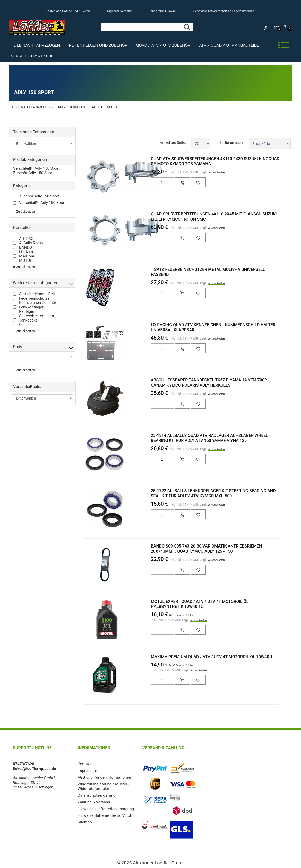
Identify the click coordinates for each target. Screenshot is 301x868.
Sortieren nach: (231, 143)
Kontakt (84, 764)
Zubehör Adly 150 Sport (33, 173)
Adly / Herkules (71, 107)
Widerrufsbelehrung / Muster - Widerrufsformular (103, 786)
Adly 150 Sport (105, 107)
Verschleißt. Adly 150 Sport (36, 168)
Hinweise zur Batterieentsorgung (105, 809)
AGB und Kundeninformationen (104, 777)
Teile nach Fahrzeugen (36, 45)
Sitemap (85, 822)
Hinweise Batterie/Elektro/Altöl (104, 815)
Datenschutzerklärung (96, 795)
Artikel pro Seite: (173, 143)
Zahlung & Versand (94, 802)
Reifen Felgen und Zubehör (98, 45)
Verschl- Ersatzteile (33, 56)
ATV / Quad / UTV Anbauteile (229, 45)
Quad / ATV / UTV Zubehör (163, 45)
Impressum (87, 771)
